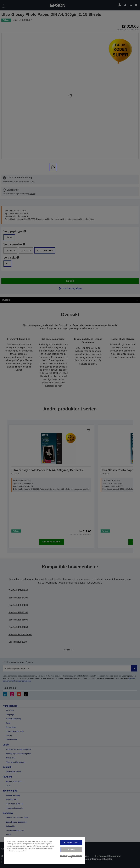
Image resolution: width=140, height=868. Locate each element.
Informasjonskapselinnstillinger (71, 857)
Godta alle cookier (71, 843)
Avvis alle (71, 849)
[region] (45, 851)
